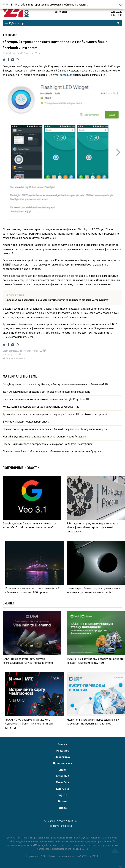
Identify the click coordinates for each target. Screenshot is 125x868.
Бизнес (63, 801)
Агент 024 (62, 776)
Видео (63, 808)
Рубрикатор (14, 23)
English (62, 795)
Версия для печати (14, 358)
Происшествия (62, 763)
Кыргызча (62, 789)
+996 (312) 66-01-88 (67, 821)
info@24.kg (66, 826)
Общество (63, 750)
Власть (62, 744)
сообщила (66, 75)
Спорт (63, 769)
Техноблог (10, 35)
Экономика (62, 757)
